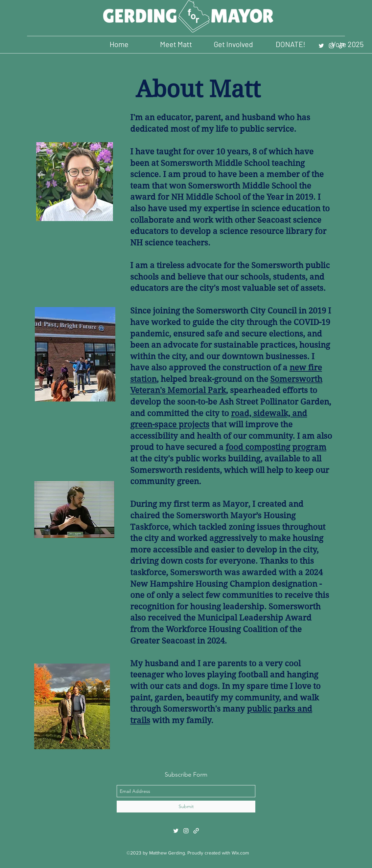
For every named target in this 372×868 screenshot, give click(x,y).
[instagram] (331, 46)
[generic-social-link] (342, 46)
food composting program (276, 447)
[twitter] (321, 46)
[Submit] (186, 807)
